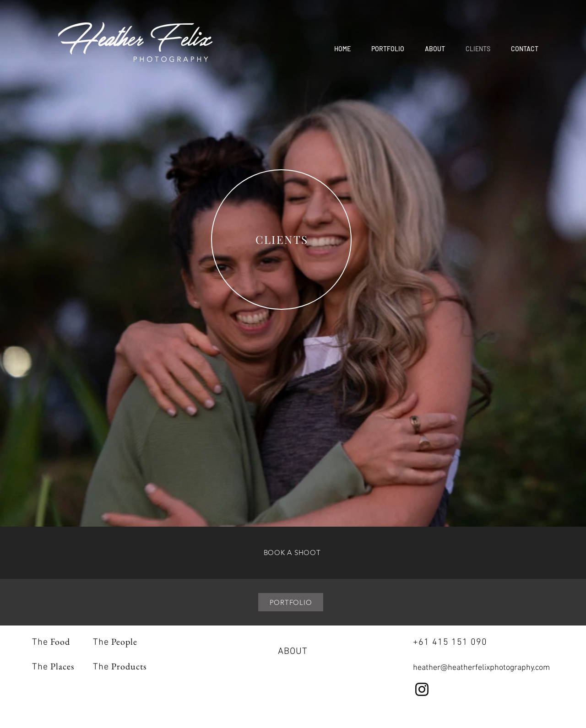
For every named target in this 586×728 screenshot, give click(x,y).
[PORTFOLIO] (291, 602)
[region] (282, 240)
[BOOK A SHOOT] (292, 553)
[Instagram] (422, 689)
